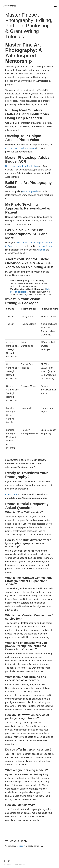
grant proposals (30, 191)
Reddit (42, 250)
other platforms (44, 246)
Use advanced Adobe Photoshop (22, 166)
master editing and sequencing (20, 148)
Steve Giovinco (9, 6)
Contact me (11, 494)
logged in (21, 846)
